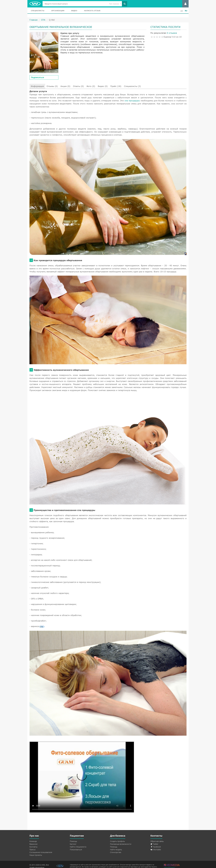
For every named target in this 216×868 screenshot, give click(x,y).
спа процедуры (132, 101)
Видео (74, 11)
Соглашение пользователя (41, 852)
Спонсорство (116, 852)
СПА (43, 20)
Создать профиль (117, 841)
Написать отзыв (92, 11)
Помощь (73, 841)
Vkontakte (156, 850)
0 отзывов (172, 33)
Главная (33, 20)
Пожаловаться (76, 850)
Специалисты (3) (132, 86)
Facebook (156, 847)
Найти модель (116, 850)
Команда (33, 841)
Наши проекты (36, 855)
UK (182, 11)
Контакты (33, 847)
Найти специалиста (78, 847)
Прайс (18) (116, 86)
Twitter (154, 844)
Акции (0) (65, 86)
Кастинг (73, 844)
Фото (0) (91, 86)
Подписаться (37, 77)
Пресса (32, 850)
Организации (58, 11)
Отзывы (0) (52, 86)
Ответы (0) (78, 86)
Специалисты (38, 11)
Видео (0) (103, 86)
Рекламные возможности (121, 844)
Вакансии (33, 844)
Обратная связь (157, 841)
